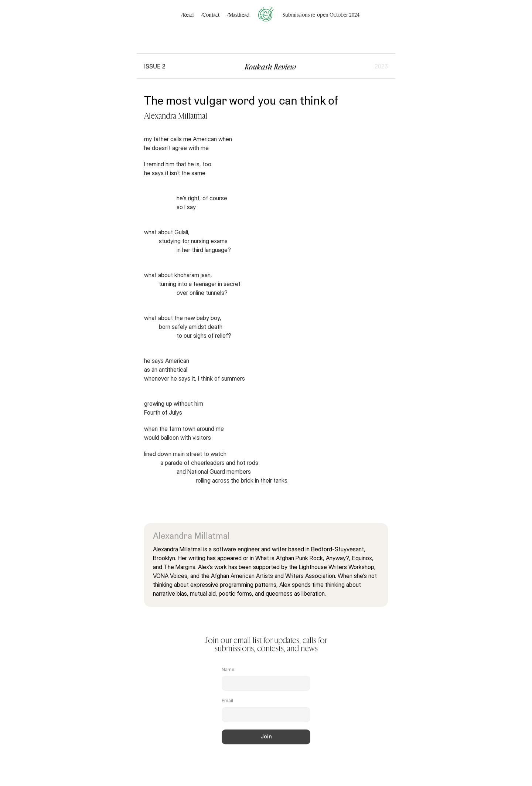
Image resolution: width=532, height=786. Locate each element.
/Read (187, 15)
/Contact (210, 15)
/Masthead (238, 15)
